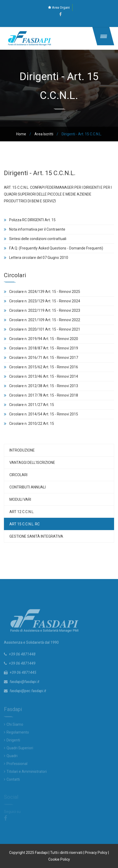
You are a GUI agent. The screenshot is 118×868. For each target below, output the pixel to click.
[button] (103, 36)
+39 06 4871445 (23, 674)
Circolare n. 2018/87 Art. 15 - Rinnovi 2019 (44, 348)
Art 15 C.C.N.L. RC (25, 524)
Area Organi (59, 7)
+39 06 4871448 (22, 655)
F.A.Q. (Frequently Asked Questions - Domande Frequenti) (56, 248)
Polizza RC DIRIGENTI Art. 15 (32, 220)
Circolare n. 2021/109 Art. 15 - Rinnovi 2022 (45, 320)
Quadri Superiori (20, 749)
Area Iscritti (44, 134)
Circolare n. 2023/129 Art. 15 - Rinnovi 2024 (45, 301)
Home (21, 134)
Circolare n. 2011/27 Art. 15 (32, 405)
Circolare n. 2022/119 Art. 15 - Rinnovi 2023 (45, 310)
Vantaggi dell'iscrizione (32, 463)
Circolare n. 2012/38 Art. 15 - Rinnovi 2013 (44, 386)
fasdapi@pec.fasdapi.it (28, 692)
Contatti (13, 781)
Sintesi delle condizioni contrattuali (38, 239)
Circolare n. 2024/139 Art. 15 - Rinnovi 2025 (45, 292)
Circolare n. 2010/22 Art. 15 (32, 424)
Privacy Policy (96, 853)
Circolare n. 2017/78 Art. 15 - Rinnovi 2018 (44, 395)
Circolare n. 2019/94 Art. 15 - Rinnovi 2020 (44, 339)
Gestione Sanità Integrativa (36, 536)
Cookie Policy (59, 859)
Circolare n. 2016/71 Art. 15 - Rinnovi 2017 (44, 358)
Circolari (18, 475)
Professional (17, 765)
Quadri (12, 757)
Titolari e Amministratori (27, 773)
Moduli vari (20, 499)
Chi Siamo (15, 726)
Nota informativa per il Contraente (37, 229)
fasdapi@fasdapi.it (24, 683)
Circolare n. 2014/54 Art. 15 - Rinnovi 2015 (44, 414)
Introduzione (22, 450)
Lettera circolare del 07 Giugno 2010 (39, 258)
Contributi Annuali (28, 487)
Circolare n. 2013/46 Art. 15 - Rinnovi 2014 (44, 376)
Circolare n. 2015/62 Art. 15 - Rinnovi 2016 (44, 367)
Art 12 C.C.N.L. (22, 512)
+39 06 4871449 (22, 665)
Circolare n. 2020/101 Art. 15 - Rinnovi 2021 (45, 329)
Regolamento (18, 733)
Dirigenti (13, 741)
